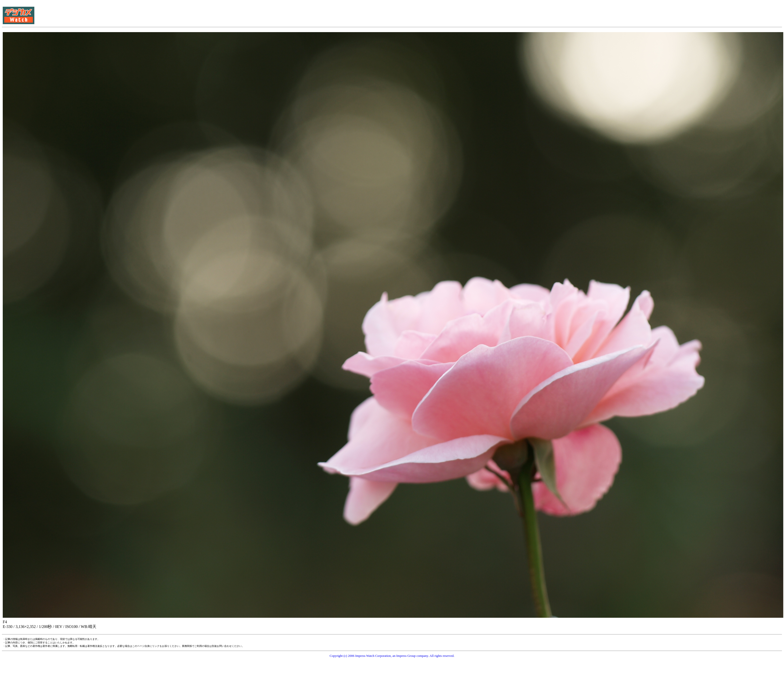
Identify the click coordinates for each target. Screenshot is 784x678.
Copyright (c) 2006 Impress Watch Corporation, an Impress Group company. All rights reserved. (392, 656)
